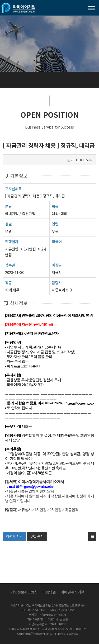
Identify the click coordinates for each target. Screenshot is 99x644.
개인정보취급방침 (24, 592)
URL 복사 (37, 536)
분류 (8, 206)
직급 (55, 206)
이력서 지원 (13, 535)
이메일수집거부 (72, 592)
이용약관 (49, 592)
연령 (55, 224)
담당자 (57, 283)
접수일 (10, 265)
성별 (8, 224)
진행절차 (12, 241)
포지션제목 (13, 189)
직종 (8, 283)
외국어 (57, 241)
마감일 (57, 265)
